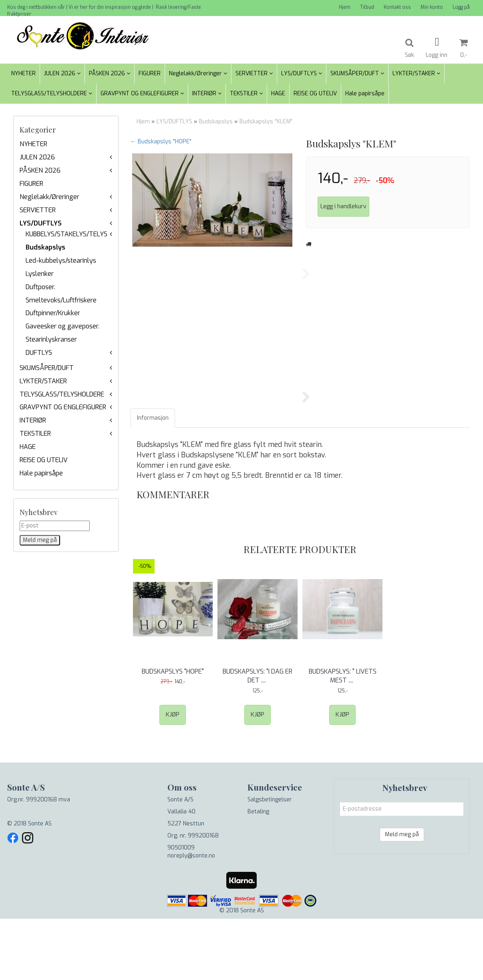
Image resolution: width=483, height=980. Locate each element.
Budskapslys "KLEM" (266, 122)
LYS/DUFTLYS (41, 223)
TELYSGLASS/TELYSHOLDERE (62, 394)
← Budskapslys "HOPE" (161, 142)
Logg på (461, 7)
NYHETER (33, 144)
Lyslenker (40, 274)
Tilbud (367, 7)
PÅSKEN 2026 (40, 170)
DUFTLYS (39, 353)
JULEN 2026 (37, 157)
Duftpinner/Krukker (53, 313)
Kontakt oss (397, 7)
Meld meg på (402, 896)
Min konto (432, 7)
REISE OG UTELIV (44, 460)
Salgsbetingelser (270, 861)
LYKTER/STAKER (43, 381)
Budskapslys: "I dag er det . (258, 737)
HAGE (28, 447)
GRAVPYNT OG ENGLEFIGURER (63, 407)
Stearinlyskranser (51, 339)
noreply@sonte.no (191, 917)
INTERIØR (33, 420)
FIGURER (31, 184)
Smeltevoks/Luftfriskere (61, 300)
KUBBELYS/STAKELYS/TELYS (66, 234)
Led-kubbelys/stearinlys (61, 261)
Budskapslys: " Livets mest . (343, 737)
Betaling (258, 873)
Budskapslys (45, 247)
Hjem (345, 7)
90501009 (181, 909)
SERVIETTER (38, 210)
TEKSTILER (35, 434)
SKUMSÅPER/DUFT (47, 368)
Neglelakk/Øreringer (49, 197)
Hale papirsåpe (41, 473)
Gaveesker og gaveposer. (62, 326)
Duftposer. (40, 287)
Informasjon (153, 479)
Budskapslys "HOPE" (173, 733)
